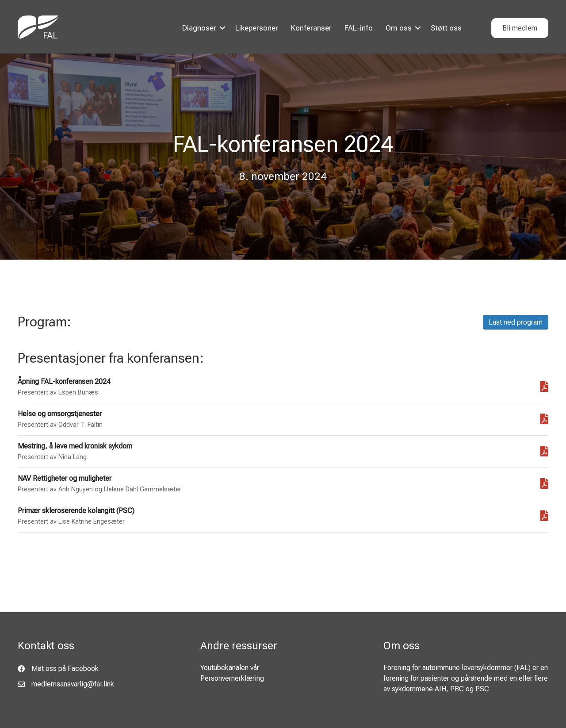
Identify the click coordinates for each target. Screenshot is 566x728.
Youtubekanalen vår (230, 668)
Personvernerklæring (232, 678)
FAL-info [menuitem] (359, 28)
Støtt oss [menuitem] (446, 28)
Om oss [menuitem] (399, 28)
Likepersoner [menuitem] (257, 28)
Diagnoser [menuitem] (199, 28)
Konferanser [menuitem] (311, 28)
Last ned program (516, 322)
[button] (222, 28)
